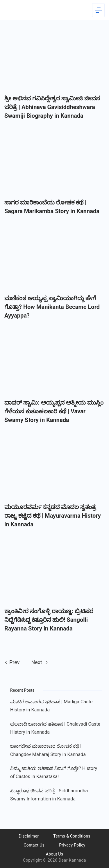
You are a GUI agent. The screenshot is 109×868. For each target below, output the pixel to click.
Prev (12, 662)
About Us (54, 854)
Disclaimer (29, 836)
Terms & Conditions (72, 836)
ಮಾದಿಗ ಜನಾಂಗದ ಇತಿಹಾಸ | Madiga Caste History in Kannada (51, 706)
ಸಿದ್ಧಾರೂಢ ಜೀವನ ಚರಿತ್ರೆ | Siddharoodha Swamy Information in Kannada (49, 795)
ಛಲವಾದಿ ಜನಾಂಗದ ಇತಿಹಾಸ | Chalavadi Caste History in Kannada (55, 728)
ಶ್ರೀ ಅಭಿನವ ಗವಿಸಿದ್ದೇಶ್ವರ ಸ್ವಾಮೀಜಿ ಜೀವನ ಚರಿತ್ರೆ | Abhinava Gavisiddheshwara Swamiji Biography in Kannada (52, 107)
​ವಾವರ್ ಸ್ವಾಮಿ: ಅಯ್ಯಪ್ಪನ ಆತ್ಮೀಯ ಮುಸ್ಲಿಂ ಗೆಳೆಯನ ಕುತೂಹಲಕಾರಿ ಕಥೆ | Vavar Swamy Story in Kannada (54, 411)
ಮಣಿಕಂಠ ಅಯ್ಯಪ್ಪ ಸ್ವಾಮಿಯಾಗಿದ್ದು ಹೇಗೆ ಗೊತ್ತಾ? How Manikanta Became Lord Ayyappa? (52, 307)
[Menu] (98, 10)
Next (40, 662)
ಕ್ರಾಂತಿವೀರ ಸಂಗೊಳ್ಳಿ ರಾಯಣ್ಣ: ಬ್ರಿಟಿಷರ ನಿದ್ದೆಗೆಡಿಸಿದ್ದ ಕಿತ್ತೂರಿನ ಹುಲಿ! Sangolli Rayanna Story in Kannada (49, 620)
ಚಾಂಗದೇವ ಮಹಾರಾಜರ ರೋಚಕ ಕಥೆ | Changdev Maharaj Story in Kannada (48, 750)
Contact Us (34, 845)
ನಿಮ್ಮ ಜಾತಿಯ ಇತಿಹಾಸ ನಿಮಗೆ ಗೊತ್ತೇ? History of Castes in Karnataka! (54, 772)
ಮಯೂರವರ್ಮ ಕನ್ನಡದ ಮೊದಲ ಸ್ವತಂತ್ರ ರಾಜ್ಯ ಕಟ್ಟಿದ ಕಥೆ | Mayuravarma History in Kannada (53, 516)
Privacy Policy (72, 845)
